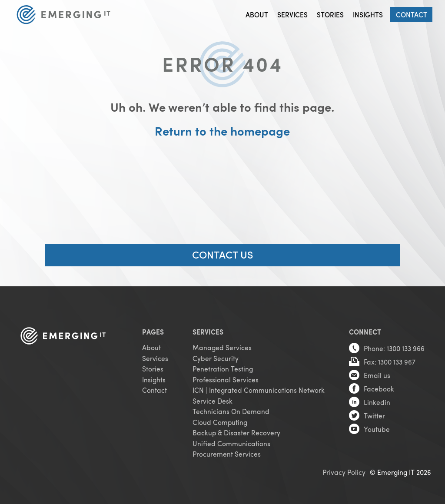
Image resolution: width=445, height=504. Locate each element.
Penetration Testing (223, 369)
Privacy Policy (344, 472)
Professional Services (226, 380)
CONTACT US (222, 254)
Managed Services (222, 347)
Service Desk (213, 401)
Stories (330, 15)
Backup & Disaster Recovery (236, 433)
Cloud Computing (220, 422)
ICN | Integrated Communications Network (259, 390)
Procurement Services (227, 454)
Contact (412, 15)
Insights (368, 15)
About (257, 15)
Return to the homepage (222, 131)
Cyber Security (216, 358)
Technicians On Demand (231, 411)
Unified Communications (231, 443)
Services (292, 15)
